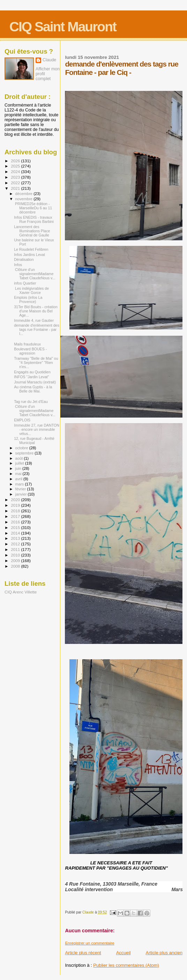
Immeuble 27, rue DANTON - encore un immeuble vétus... (37, 429)
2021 (16, 188)
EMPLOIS (22, 420)
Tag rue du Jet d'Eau (31, 402)
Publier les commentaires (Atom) (126, 965)
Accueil (124, 953)
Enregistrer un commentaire (89, 943)
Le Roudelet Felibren (31, 249)
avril (20, 479)
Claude (49, 60)
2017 (16, 516)
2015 (16, 527)
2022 (16, 183)
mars (20, 484)
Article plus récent (83, 953)
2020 (16, 500)
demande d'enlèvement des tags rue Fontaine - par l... (37, 329)
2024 (16, 172)
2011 (16, 549)
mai (19, 474)
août (20, 458)
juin (19, 468)
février (21, 489)
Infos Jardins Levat (29, 255)
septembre (25, 453)
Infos (18, 265)
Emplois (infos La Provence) (28, 300)
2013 (16, 538)
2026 (16, 161)
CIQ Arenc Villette (21, 592)
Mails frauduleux (27, 344)
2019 (16, 505)
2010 (16, 555)
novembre (25, 199)
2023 (16, 177)
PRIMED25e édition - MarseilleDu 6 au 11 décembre (33, 208)
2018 (16, 511)
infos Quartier (25, 283)
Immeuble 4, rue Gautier (34, 320)
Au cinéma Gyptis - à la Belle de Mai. (33, 389)
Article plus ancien (164, 953)
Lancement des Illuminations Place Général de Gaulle (32, 231)
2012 (16, 544)
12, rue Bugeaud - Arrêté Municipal (34, 441)
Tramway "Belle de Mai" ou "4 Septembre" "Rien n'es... (36, 363)
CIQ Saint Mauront (63, 27)
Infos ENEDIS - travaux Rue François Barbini (34, 219)
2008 (16, 566)
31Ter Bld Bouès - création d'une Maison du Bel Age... (36, 311)
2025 (16, 166)
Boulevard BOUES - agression (30, 351)
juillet (20, 463)
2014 (16, 533)
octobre (22, 448)
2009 (16, 561)
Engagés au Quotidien (32, 372)
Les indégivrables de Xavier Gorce (31, 290)
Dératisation (24, 259)
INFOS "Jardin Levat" (31, 377)
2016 (16, 522)
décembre (25, 194)
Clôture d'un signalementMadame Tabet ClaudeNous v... (35, 274)
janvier (22, 494)
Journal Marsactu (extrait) (35, 382)
